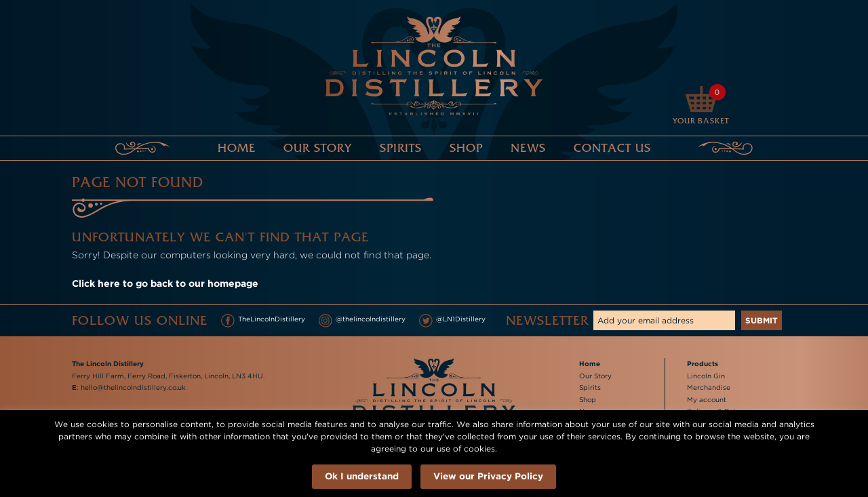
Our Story (318, 148)
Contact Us (612, 148)
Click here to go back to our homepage (165, 283)
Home (237, 148)
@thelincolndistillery (362, 321)
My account (707, 400)
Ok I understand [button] (362, 476)
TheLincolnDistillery (263, 321)
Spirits (401, 148)
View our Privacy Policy (488, 476)
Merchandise (709, 387)
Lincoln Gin (706, 376)
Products (703, 364)
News (528, 148)
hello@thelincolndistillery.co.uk (133, 387)
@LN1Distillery (452, 321)
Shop (466, 148)
